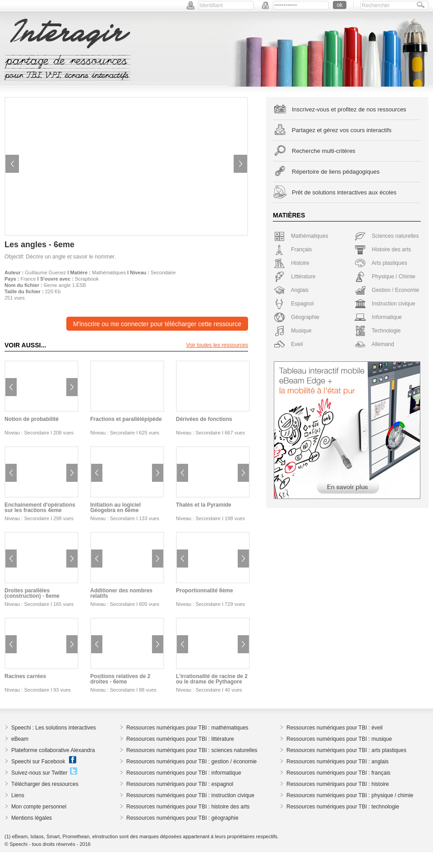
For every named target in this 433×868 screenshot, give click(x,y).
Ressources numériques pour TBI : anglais (338, 762)
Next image (240, 164)
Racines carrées (25, 676)
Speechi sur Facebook (38, 762)
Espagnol (294, 304)
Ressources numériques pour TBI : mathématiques (187, 728)
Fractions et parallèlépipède (126, 419)
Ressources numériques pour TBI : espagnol (180, 784)
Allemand (374, 344)
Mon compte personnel (39, 807)
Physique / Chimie (385, 277)
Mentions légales (32, 818)
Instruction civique (385, 304)
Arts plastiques (381, 263)
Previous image (12, 164)
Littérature (295, 277)
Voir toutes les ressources (217, 345)
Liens (18, 795)
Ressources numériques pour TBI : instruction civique (190, 795)
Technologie (378, 331)
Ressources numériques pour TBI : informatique (184, 773)
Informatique (378, 317)
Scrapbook (87, 279)
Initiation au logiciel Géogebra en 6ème (115, 508)
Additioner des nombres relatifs (121, 593)
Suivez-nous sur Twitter (39, 773)
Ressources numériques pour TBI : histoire (338, 784)
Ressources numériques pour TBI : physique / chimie (350, 795)
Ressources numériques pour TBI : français (339, 773)
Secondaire (163, 272)
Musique (293, 331)
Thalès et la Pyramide (204, 505)
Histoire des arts (383, 249)
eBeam (20, 739)
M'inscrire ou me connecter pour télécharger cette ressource (157, 324)
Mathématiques (109, 272)
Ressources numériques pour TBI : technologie (343, 807)
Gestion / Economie (387, 290)
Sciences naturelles (387, 236)
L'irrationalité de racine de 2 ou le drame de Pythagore (212, 679)
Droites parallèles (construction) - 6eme (32, 593)
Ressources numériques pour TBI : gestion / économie (191, 762)
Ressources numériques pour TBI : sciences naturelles (192, 750)
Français (293, 249)
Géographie (297, 317)
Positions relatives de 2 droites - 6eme (120, 679)
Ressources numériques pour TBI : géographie (182, 818)
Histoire (292, 263)
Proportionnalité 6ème (205, 591)
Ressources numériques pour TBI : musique (339, 739)
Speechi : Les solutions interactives (53, 728)
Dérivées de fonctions (204, 419)
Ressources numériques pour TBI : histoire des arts (188, 807)
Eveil (288, 344)
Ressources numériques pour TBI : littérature (180, 739)
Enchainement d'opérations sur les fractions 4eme (40, 508)
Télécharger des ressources (45, 784)
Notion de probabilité (32, 419)
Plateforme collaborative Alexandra (53, 750)
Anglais (291, 290)
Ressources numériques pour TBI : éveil (334, 728)
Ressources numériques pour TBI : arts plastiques (346, 750)
